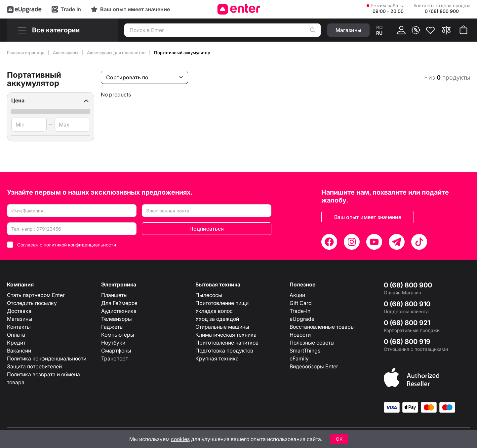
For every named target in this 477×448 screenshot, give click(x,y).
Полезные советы (312, 343)
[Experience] (130, 9)
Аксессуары (66, 53)
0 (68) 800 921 (407, 323)
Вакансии (19, 351)
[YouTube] (374, 242)
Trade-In (300, 311)
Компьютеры (118, 335)
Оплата (16, 335)
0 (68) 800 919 (407, 342)
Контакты (19, 327)
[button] (51, 100)
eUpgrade (302, 319)
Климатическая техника (226, 335)
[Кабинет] (401, 30)
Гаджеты (112, 327)
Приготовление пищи (222, 303)
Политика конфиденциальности (47, 358)
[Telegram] (397, 242)
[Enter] (238, 9)
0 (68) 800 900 (408, 285)
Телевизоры (117, 319)
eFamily (299, 358)
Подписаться (207, 229)
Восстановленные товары (322, 327)
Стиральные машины (222, 327)
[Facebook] (329, 242)
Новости (300, 335)
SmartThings (305, 351)
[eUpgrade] (24, 9)
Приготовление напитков (227, 343)
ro (379, 27)
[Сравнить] (446, 30)
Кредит (16, 343)
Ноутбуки (113, 343)
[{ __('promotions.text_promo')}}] (416, 30)
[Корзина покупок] (463, 30)
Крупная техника (217, 358)
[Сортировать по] (144, 77)
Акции (297, 295)
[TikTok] (419, 242)
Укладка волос (214, 311)
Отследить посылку (32, 303)
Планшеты (114, 295)
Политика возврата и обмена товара (43, 378)
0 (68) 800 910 (407, 304)
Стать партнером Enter (36, 295)
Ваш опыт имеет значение (368, 217)
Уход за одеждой (217, 319)
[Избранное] (430, 30)
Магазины (20, 319)
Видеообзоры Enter (314, 366)
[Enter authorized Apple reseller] (412, 377)
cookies (180, 439)
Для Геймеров (119, 303)
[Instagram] (352, 242)
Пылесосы (209, 295)
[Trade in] (66, 9)
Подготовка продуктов (224, 351)
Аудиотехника (119, 311)
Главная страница (26, 53)
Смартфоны (116, 351)
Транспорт (115, 358)
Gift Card (301, 303)
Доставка (19, 311)
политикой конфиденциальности (80, 245)
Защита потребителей (34, 366)
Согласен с (67, 245)
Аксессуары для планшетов (117, 53)
